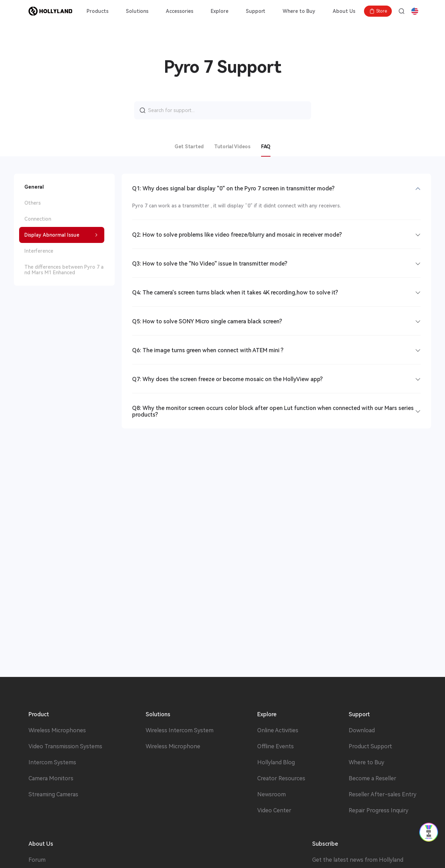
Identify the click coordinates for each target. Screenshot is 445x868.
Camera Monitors (51, 779)
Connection (38, 219)
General (34, 187)
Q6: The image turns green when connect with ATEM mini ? (208, 350)
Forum (37, 860)
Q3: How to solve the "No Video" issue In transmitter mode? (210, 264)
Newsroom (272, 795)
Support (256, 11)
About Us (344, 11)
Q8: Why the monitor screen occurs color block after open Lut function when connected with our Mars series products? (273, 411)
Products (98, 11)
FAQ (266, 147)
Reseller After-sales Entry (383, 795)
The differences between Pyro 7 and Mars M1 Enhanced (64, 270)
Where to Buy (299, 11)
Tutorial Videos (232, 147)
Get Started (189, 147)
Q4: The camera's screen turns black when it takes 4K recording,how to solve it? (235, 293)
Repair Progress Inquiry (379, 811)
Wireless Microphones (57, 731)
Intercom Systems (52, 763)
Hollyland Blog (276, 763)
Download (362, 731)
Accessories (180, 11)
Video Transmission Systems (65, 747)
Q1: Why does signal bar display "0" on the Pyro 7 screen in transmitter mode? (233, 188)
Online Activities (278, 731)
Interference (39, 251)
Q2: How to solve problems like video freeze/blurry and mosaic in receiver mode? (237, 235)
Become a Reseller (373, 779)
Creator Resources (281, 779)
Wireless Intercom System (180, 731)
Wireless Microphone (173, 747)
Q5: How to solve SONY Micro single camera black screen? (207, 321)
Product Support (370, 747)
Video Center (274, 811)
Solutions (137, 11)
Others (33, 203)
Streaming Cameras (53, 795)
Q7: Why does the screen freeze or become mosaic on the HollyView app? (227, 379)
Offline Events (276, 747)
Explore (220, 11)
